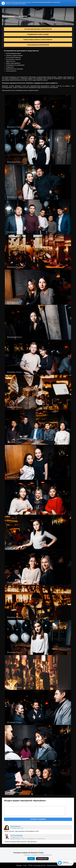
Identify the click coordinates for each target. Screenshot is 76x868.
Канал (31, 859)
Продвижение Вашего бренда (38, 34)
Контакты (19, 865)
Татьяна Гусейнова (16, 835)
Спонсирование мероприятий (38, 45)
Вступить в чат (42, 859)
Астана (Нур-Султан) (39, 865)
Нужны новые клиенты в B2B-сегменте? (38, 40)
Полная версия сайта (53, 865)
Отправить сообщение (38, 819)
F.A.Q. (25, 865)
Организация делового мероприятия (38, 29)
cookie (29, 2)
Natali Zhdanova (15, 826)
